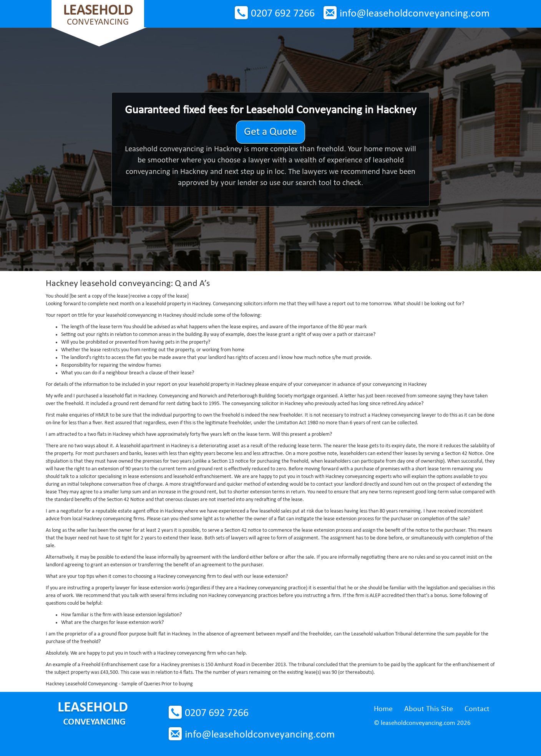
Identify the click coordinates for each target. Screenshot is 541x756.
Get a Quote (270, 132)
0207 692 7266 (283, 14)
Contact (477, 709)
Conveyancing (98, 15)
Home (383, 709)
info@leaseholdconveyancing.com (415, 14)
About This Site (429, 709)
